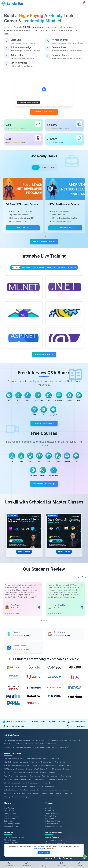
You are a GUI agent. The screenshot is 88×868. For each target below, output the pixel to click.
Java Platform (44, 278)
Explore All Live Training (44, 359)
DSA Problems (10, 843)
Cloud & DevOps (26, 278)
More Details (27, 304)
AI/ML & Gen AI (42, 273)
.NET (34, 170)
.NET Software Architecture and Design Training (22, 786)
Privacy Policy (51, 840)
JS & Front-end (62, 278)
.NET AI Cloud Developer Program (17, 765)
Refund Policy (51, 843)
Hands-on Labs (10, 838)
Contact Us (50, 835)
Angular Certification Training (54, 786)
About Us (49, 832)
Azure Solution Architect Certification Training (51, 804)
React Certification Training (60, 818)
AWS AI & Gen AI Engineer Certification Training (51, 790)
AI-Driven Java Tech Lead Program (65, 765)
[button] (43, 240)
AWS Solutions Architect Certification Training (52, 793)
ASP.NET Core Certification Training (18, 790)
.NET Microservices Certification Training (42, 783)
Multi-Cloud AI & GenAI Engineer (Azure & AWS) (51, 772)
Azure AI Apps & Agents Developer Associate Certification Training (29, 797)
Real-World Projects (12, 840)
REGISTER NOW (24, 570)
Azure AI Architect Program (46, 768)
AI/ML (44, 170)
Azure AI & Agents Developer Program (19, 768)
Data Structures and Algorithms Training (19, 814)
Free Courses (9, 835)
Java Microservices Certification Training (52, 814)
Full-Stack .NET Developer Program (17, 772)
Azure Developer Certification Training (56, 800)
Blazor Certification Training (15, 807)
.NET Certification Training (14, 783)
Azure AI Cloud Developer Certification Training (22, 800)
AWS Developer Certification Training (18, 793)
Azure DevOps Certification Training (18, 804)
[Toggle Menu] (44, 863)
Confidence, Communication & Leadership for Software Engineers (29, 811)
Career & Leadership (62, 273)
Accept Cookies (44, 853)
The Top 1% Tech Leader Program (17, 821)
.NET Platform (24, 273)
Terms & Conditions (53, 838)
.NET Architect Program (41, 765)
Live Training (9, 832)
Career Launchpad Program (38, 807)
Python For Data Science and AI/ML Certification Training (26, 818)
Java (54, 170)
